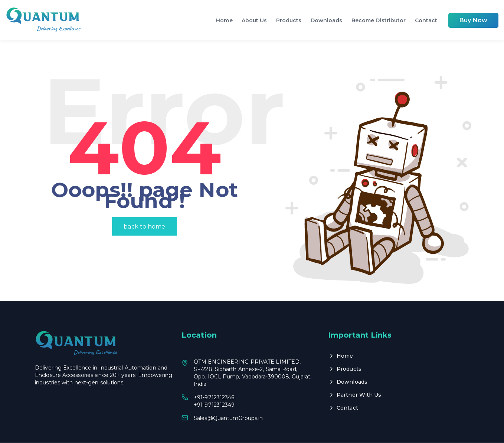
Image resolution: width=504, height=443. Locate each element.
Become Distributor (379, 20)
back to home (144, 207)
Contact (426, 20)
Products (289, 20)
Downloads (327, 20)
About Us (254, 20)
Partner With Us (359, 375)
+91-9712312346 (214, 378)
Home (224, 20)
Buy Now (473, 20)
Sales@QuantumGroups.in (228, 398)
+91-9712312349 (214, 385)
